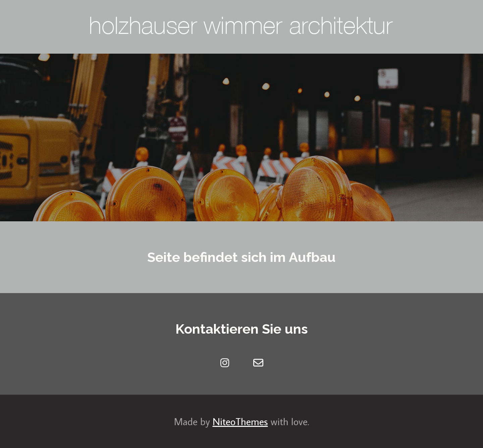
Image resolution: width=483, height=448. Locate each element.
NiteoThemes (240, 421)
